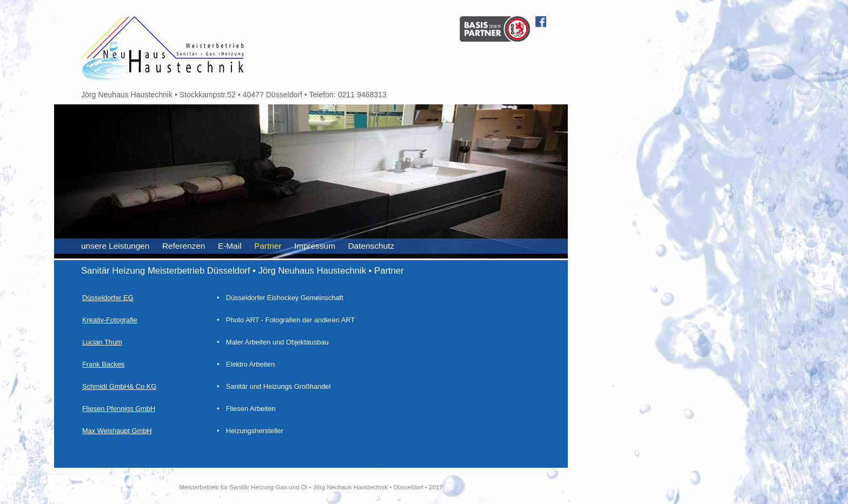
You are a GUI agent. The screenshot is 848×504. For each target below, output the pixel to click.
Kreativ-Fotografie (110, 320)
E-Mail (230, 246)
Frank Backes (103, 364)
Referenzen (184, 246)
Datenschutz (371, 246)
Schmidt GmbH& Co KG (119, 386)
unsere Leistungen (115, 246)
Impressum (315, 246)
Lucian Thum (102, 342)
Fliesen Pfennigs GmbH (119, 409)
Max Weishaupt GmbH (117, 431)
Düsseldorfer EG (108, 298)
